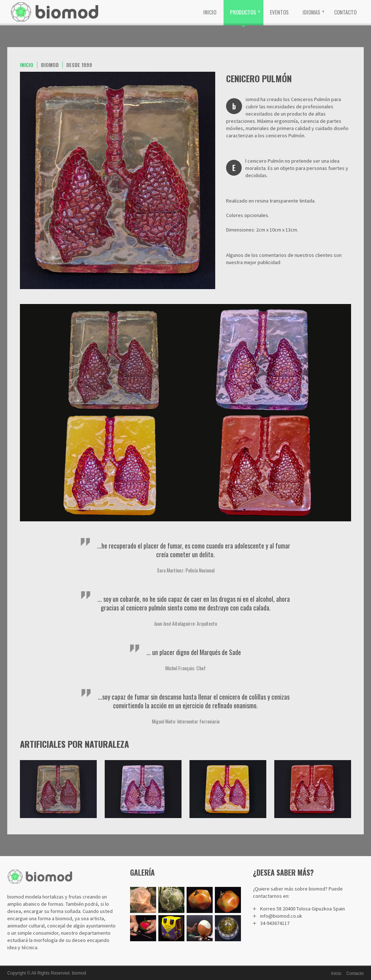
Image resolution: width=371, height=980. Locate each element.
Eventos (279, 12)
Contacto (345, 12)
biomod (79, 973)
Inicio (210, 12)
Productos (243, 12)
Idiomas (311, 12)
